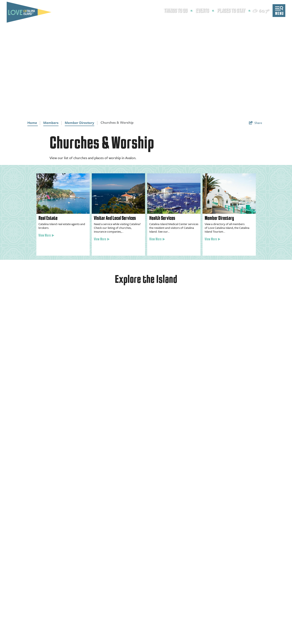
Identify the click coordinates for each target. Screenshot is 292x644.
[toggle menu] (279, 11)
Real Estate (48, 218)
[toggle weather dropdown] (261, 11)
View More (46, 235)
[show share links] (256, 123)
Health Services (162, 218)
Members (51, 123)
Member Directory (80, 123)
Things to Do (176, 11)
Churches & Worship (117, 122)
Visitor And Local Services (115, 218)
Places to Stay (231, 11)
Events (202, 11)
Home (33, 123)
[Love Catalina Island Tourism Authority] (29, 12)
